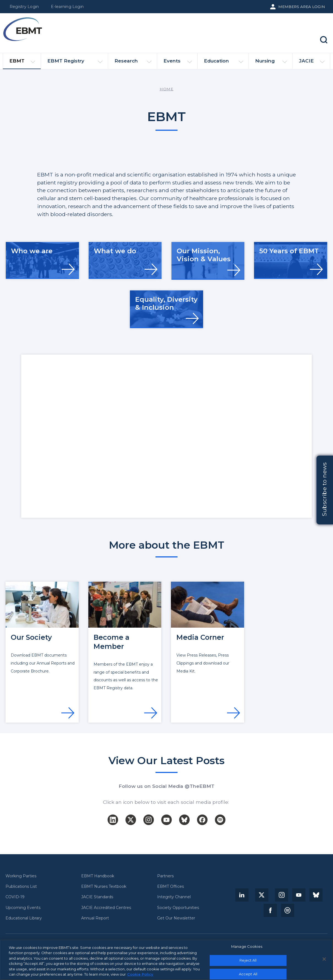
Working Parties (21, 876)
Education (224, 63)
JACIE (312, 63)
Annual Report (95, 918)
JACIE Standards (97, 897)
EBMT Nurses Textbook (104, 887)
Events (178, 63)
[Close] (324, 959)
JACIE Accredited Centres (106, 908)
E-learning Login (67, 7)
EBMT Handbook (98, 876)
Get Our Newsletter (176, 918)
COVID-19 (15, 897)
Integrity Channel (174, 897)
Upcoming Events (23, 908)
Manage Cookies (247, 947)
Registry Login (24, 7)
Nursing (271, 63)
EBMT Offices (170, 887)
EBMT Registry (75, 63)
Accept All (248, 974)
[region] (166, 960)
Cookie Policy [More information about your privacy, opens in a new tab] (140, 974)
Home (166, 89)
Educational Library (24, 918)
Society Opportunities (178, 908)
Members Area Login (302, 7)
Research (133, 63)
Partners (165, 876)
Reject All (248, 960)
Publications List (21, 887)
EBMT (22, 63)
